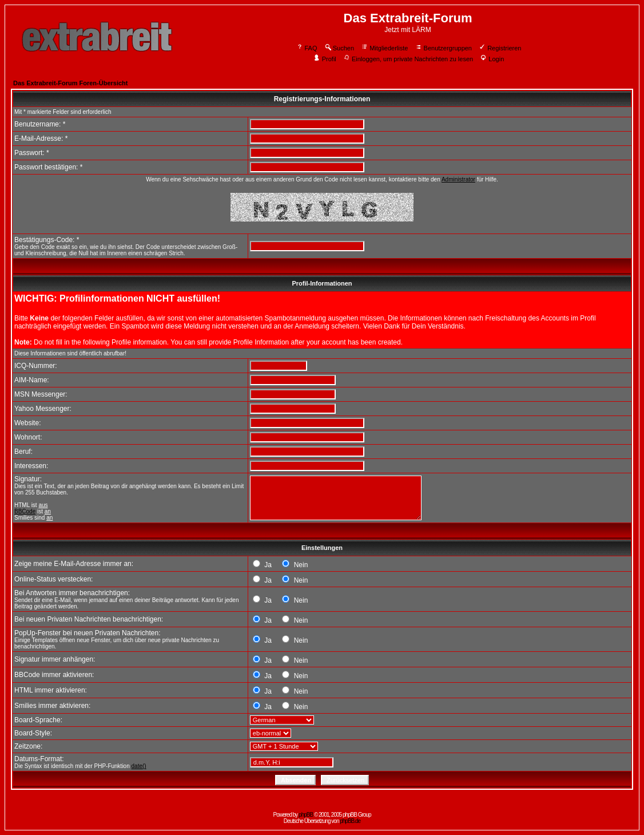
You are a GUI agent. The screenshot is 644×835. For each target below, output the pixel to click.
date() (139, 766)
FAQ (307, 48)
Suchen (339, 48)
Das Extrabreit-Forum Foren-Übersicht (70, 83)
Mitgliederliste (384, 48)
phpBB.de (350, 821)
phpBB (306, 815)
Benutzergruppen (444, 48)
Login (492, 59)
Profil (325, 59)
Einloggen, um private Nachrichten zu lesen (408, 59)
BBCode (25, 511)
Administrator (458, 179)
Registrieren (500, 48)
